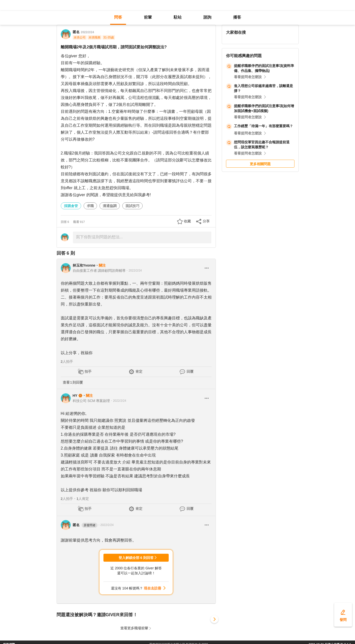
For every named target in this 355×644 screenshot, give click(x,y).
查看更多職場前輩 (134, 628)
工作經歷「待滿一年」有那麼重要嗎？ (263, 126)
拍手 (88, 371)
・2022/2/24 (134, 271)
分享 (206, 221)
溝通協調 (110, 206)
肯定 (139, 371)
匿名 (85, 525)
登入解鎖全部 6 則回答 (136, 558)
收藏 (187, 221)
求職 (90, 206)
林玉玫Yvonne (84, 265)
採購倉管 (71, 206)
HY (75, 396)
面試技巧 (132, 206)
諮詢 (207, 17)
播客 (237, 17)
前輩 (148, 17)
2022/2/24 (87, 32)
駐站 (178, 17)
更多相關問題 (260, 164)
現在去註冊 (153, 588)
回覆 (190, 371)
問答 (118, 17)
